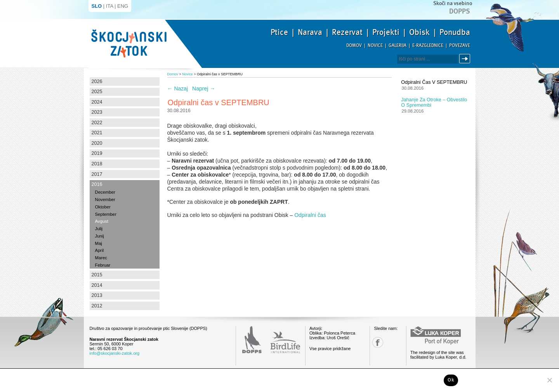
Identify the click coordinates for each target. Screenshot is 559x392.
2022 (97, 123)
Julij (99, 229)
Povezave (460, 46)
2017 (97, 174)
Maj (99, 243)
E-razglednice (428, 46)
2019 (97, 153)
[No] (549, 380)
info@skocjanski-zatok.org (115, 353)
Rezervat (347, 32)
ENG (123, 6)
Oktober (103, 207)
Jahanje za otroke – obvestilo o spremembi (434, 102)
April (100, 250)
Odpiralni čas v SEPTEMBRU (434, 82)
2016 (97, 184)
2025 (97, 92)
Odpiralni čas (310, 215)
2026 (97, 82)
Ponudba (455, 32)
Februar (103, 265)
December (105, 192)
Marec (101, 258)
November (105, 199)
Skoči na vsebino (453, 3)
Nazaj (178, 88)
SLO (97, 6)
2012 (97, 306)
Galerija (398, 46)
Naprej (204, 88)
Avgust (102, 221)
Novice (375, 46)
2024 (97, 102)
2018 (97, 164)
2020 (97, 143)
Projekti (386, 32)
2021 (97, 133)
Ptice (279, 32)
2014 (97, 285)
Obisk (419, 32)
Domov (354, 46)
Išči (466, 59)
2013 (97, 295)
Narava (310, 32)
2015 (97, 275)
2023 (97, 112)
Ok (451, 380)
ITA (110, 6)
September (106, 214)
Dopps (460, 11)
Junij (100, 236)
